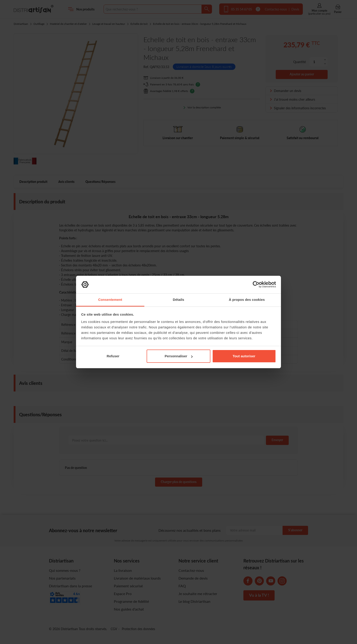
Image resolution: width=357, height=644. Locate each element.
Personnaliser (179, 356)
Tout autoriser (244, 356)
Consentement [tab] (110, 300)
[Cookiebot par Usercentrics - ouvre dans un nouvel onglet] (256, 284)
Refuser (113, 356)
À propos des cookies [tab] (247, 300)
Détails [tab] (178, 300)
